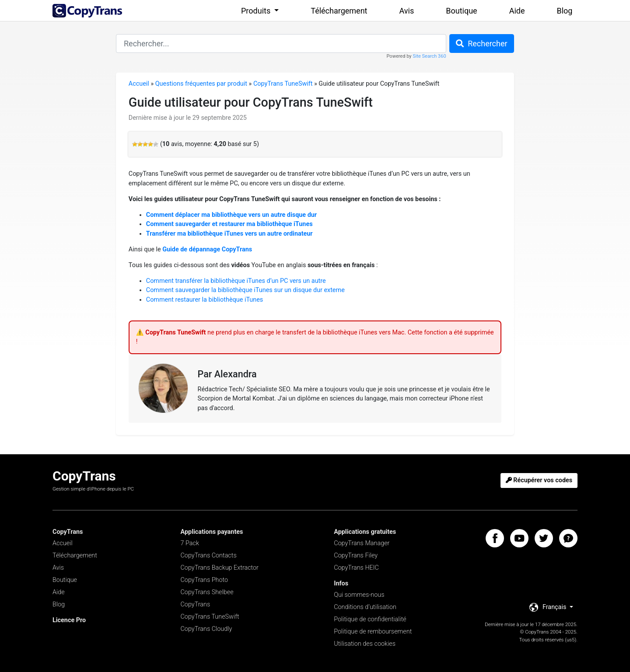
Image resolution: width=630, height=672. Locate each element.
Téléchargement (339, 11)
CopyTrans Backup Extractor (220, 568)
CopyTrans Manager (362, 543)
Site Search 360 (429, 56)
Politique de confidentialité (370, 619)
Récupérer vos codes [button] (539, 480)
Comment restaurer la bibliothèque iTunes (205, 300)
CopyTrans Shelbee (207, 592)
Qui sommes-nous (359, 595)
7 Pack (190, 543)
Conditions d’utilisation (365, 607)
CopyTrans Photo (205, 580)
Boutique (461, 11)
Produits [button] (257, 11)
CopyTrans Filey (356, 555)
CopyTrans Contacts (209, 555)
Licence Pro (69, 620)
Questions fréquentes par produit (201, 84)
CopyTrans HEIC (356, 568)
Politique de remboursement (373, 632)
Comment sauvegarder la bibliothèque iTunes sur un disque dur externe (245, 290)
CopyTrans (196, 604)
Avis (407, 11)
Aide (517, 11)
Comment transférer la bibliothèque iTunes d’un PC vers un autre (236, 281)
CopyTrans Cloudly (206, 629)
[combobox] (281, 44)
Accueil (139, 84)
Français (549, 607)
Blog (565, 11)
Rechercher (481, 44)
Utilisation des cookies (365, 644)
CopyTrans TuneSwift (283, 84)
